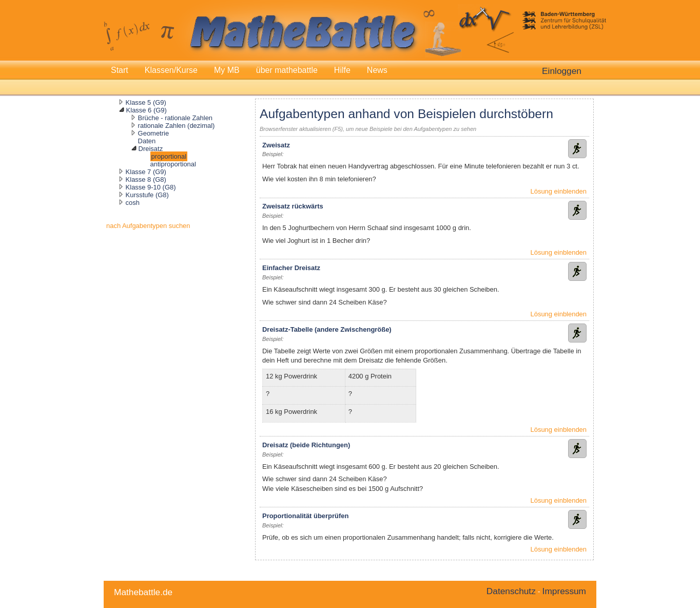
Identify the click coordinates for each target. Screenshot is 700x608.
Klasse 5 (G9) (146, 102)
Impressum (564, 591)
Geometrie (153, 133)
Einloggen (562, 71)
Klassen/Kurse (171, 70)
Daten (147, 141)
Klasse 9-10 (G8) (151, 187)
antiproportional (173, 164)
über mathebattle (287, 70)
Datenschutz (511, 591)
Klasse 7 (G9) (146, 172)
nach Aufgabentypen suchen (148, 226)
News (377, 70)
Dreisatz (151, 149)
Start (120, 70)
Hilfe (342, 70)
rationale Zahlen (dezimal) (177, 126)
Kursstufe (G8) (147, 195)
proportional (169, 156)
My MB (227, 70)
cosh (133, 203)
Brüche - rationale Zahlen (175, 118)
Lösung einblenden (559, 191)
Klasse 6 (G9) (147, 110)
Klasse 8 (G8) (146, 179)
